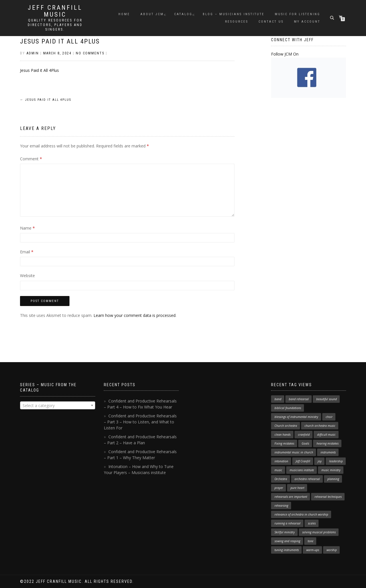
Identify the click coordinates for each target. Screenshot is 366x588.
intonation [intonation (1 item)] (281, 461)
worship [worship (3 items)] (332, 550)
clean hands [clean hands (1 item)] (283, 435)
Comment (31, 159)
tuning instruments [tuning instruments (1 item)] (287, 550)
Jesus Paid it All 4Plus (60, 41)
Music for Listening (298, 14)
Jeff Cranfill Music (55, 11)
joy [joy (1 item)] (320, 461)
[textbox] (58, 406)
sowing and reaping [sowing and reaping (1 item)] (287, 541)
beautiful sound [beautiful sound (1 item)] (327, 399)
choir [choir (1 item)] (329, 417)
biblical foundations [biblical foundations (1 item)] (288, 408)
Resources (237, 22)
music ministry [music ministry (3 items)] (331, 470)
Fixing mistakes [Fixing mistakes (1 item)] (284, 443)
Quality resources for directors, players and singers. (55, 25)
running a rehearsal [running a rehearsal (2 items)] (288, 523)
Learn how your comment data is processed (135, 315)
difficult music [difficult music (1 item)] (326, 435)
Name (27, 228)
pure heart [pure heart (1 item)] (297, 488)
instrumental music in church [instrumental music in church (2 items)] (294, 452)
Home (124, 14)
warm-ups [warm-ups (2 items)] (313, 550)
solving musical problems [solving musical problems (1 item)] (319, 532)
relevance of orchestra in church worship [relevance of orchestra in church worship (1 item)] (301, 514)
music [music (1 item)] (278, 470)
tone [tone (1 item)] (311, 541)
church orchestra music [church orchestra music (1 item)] (320, 426)
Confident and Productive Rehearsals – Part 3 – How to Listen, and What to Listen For (140, 422)
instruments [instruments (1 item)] (328, 452)
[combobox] (58, 405)
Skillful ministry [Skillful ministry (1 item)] (285, 532)
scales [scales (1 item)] (312, 523)
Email (27, 252)
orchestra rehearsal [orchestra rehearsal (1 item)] (307, 479)
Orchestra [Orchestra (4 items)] (281, 479)
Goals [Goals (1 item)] (305, 443)
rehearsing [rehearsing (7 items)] (281, 506)
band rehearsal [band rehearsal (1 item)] (299, 399)
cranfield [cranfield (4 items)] (304, 435)
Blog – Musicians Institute (234, 14)
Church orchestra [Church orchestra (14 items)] (286, 426)
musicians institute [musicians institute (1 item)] (302, 470)
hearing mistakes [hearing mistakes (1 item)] (328, 443)
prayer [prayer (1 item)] (279, 488)
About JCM (152, 14)
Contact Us (271, 22)
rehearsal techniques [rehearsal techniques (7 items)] (328, 497)
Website (27, 276)
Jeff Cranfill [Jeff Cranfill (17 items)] (303, 461)
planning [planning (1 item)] (333, 479)
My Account (307, 22)
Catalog (183, 14)
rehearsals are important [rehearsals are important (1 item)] (291, 497)
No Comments (90, 53)
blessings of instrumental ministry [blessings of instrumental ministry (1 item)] (296, 417)
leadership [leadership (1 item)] (336, 461)
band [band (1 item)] (278, 399)
